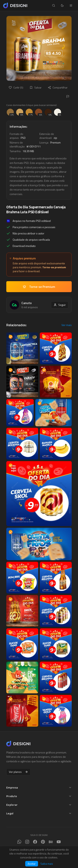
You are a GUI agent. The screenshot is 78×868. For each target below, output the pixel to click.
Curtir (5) (16, 87)
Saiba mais (47, 864)
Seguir (60, 305)
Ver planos (18, 772)
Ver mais (67, 325)
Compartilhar (58, 87)
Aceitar (32, 864)
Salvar (36, 87)
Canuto (27, 303)
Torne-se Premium (39, 287)
